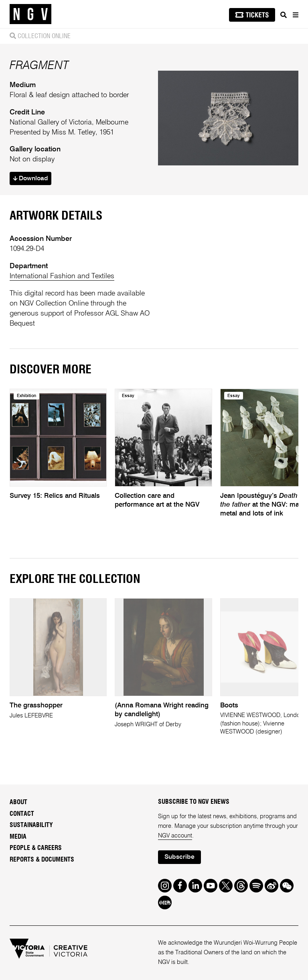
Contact (22, 814)
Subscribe (179, 857)
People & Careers (36, 848)
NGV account (175, 836)
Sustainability (31, 825)
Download (30, 179)
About (18, 802)
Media (18, 837)
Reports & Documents (42, 860)
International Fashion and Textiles (62, 276)
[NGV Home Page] (30, 14)
